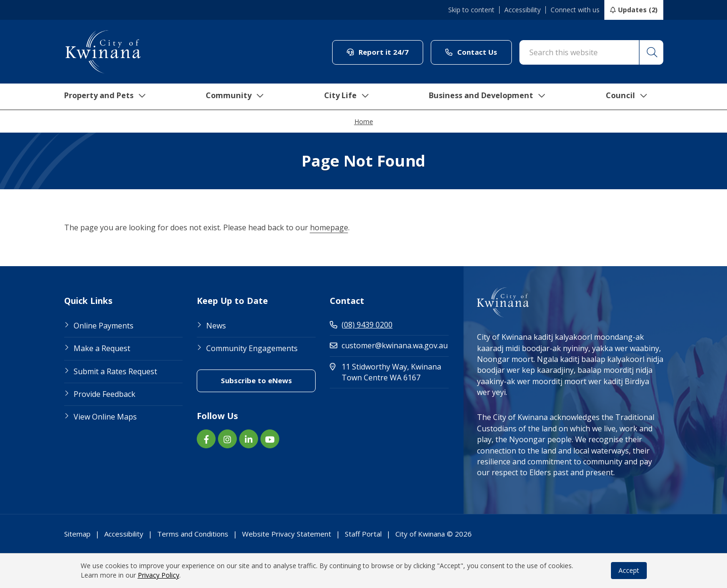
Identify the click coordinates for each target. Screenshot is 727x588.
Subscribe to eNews (268, 380)
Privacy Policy (159, 575)
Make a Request (102, 348)
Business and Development (492, 97)
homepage (329, 227)
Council (635, 97)
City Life (348, 97)
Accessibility (522, 10)
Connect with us (575, 10)
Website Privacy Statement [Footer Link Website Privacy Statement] (287, 534)
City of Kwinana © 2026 (434, 534)
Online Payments (104, 326)
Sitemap (77, 534)
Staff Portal (363, 534)
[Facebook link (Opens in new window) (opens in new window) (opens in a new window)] (206, 439)
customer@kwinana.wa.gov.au (389, 345)
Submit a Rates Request (115, 371)
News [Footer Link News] (216, 326)
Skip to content (471, 10)
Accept (629, 570)
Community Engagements (252, 348)
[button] (651, 52)
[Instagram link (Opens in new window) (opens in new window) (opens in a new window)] (227, 439)
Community (236, 97)
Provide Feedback (104, 394)
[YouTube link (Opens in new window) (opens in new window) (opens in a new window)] (270, 439)
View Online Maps (105, 417)
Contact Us (479, 52)
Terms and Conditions (193, 534)
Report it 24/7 (385, 52)
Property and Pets (103, 97)
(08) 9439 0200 (361, 325)
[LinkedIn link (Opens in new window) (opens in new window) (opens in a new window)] (249, 439)
